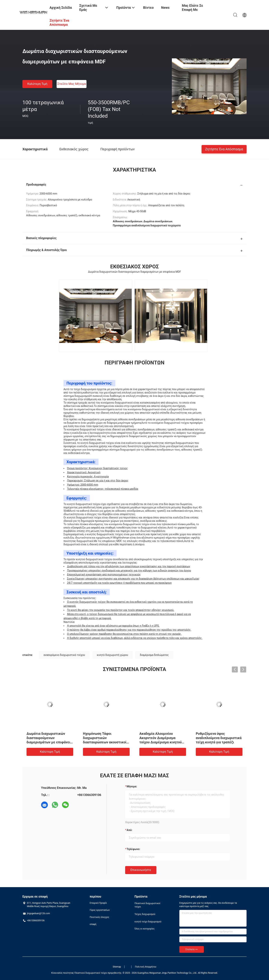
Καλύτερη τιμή (37, 84)
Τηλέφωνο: (133, 849)
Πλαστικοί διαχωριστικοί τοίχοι (147, 905)
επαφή (93, 924)
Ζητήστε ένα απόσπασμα (224, 149)
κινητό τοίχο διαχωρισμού (148, 922)
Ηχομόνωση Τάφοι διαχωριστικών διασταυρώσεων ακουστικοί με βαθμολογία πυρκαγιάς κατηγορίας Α (105, 742)
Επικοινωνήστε (141, 870)
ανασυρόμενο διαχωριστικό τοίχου (64, 655)
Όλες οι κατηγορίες (144, 929)
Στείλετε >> (192, 949)
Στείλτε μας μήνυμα (72, 84)
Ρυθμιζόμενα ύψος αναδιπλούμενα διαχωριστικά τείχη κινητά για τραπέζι (219, 738)
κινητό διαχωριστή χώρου (113, 655)
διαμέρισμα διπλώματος (154, 655)
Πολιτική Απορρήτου (146, 967)
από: (129, 830)
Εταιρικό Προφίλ (98, 903)
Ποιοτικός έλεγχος (99, 917)
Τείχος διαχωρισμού (145, 914)
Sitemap (117, 967)
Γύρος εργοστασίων (100, 910)
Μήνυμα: (132, 786)
